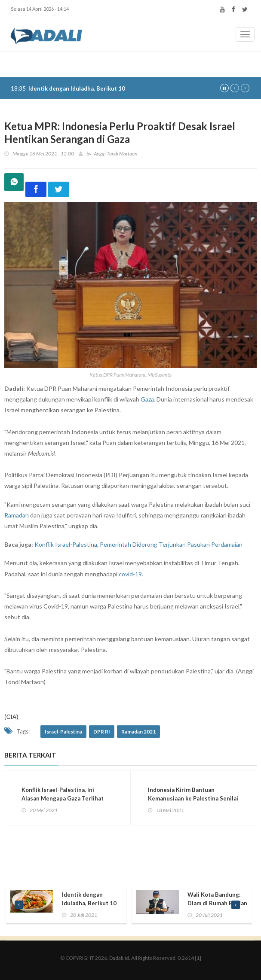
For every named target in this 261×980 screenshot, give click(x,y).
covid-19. (131, 574)
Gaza (147, 399)
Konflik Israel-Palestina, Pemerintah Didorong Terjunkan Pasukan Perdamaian (138, 544)
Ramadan (17, 515)
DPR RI (102, 732)
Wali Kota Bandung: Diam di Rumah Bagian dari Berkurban (217, 903)
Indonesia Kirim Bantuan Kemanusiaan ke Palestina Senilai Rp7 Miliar (193, 798)
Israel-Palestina (63, 732)
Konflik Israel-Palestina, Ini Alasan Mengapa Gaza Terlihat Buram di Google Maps (63, 798)
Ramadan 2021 (138, 732)
